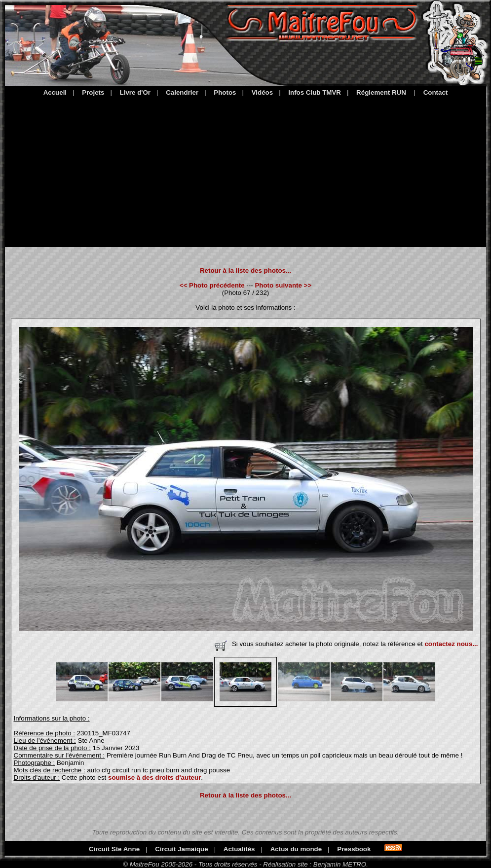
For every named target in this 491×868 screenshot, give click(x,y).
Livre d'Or (135, 92)
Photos (225, 92)
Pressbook (354, 849)
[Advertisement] (245, 170)
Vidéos (262, 92)
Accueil (55, 92)
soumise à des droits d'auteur (154, 778)
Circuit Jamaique (181, 849)
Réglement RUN (381, 92)
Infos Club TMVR (315, 92)
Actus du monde (296, 849)
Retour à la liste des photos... (245, 271)
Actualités (239, 849)
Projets (93, 92)
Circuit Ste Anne (114, 849)
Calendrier (182, 92)
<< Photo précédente (212, 285)
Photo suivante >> (283, 285)
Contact (436, 92)
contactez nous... (451, 644)
